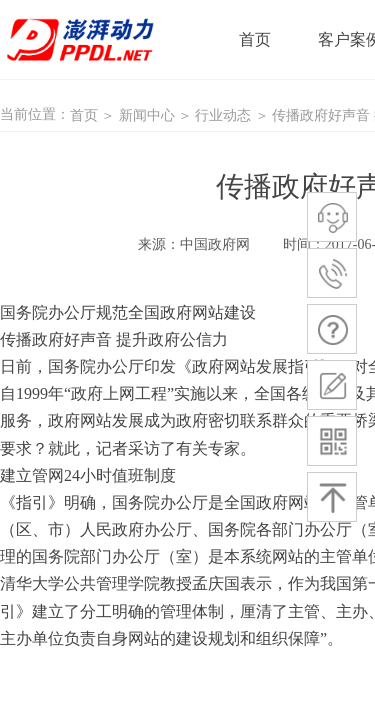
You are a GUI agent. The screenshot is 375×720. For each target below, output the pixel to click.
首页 (84, 115)
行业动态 (223, 115)
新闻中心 (147, 115)
